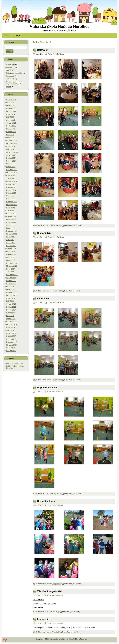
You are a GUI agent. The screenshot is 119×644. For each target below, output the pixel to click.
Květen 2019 (11, 307)
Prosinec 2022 (12, 202)
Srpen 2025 (11, 120)
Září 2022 (10, 211)
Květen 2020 (11, 281)
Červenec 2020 (12, 275)
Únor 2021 (10, 257)
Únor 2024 (10, 164)
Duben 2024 (11, 161)
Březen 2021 (11, 254)
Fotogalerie (11, 67)
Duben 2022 (11, 219)
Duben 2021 (11, 251)
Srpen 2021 (11, 243)
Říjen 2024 (11, 146)
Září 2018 (10, 330)
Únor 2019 (10, 316)
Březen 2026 (11, 100)
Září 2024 (10, 149)
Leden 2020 (11, 289)
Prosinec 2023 (12, 170)
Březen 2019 (11, 313)
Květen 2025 (11, 126)
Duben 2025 (11, 129)
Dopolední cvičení (47, 387)
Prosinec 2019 (12, 292)
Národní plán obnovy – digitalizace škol (15, 83)
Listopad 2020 (12, 266)
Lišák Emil (43, 298)
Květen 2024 (11, 158)
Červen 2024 (11, 155)
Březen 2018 (11, 339)
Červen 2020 (11, 278)
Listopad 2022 (12, 205)
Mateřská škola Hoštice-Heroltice (60, 27)
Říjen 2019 (11, 298)
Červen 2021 (11, 246)
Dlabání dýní (44, 233)
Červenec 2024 (12, 152)
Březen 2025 (11, 132)
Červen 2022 (11, 214)
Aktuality (10, 64)
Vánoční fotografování (50, 591)
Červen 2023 (11, 184)
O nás (9, 87)
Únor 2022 (10, 225)
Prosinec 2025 (12, 108)
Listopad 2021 (12, 234)
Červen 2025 (11, 123)
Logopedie (43, 619)
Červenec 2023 (12, 181)
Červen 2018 (11, 333)
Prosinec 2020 (12, 263)
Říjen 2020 (11, 269)
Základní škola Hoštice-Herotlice (15, 367)
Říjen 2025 (11, 114)
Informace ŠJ (11, 76)
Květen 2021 (11, 249)
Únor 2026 (10, 103)
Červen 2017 (11, 351)
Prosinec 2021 (12, 231)
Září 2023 (10, 178)
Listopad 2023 (12, 173)
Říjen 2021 (11, 237)
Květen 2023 (11, 187)
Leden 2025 (11, 138)
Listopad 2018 (12, 324)
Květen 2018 (11, 336)
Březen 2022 (11, 222)
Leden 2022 (11, 228)
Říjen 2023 (11, 175)
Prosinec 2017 (12, 342)
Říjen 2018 (11, 327)
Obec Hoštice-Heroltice (15, 363)
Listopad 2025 (12, 111)
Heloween (43, 50)
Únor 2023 (10, 196)
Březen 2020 (11, 284)
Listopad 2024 (12, 143)
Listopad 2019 (12, 295)
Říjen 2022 (11, 208)
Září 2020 (10, 272)
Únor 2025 (10, 135)
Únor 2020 (10, 287)
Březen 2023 (11, 193)
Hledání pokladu (46, 501)
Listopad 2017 (12, 345)
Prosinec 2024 (12, 140)
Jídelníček (10, 79)
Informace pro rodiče (14, 73)
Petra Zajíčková (58, 54)
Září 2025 (10, 117)
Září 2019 (10, 301)
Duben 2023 (11, 190)
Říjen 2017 (11, 348)
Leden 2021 (11, 260)
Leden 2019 (11, 319)
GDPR (9, 70)
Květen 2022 (11, 216)
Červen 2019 (11, 304)
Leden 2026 (11, 105)
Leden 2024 (11, 167)
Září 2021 (10, 240)
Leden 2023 (11, 199)
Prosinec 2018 (12, 322)
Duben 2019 (11, 310)
